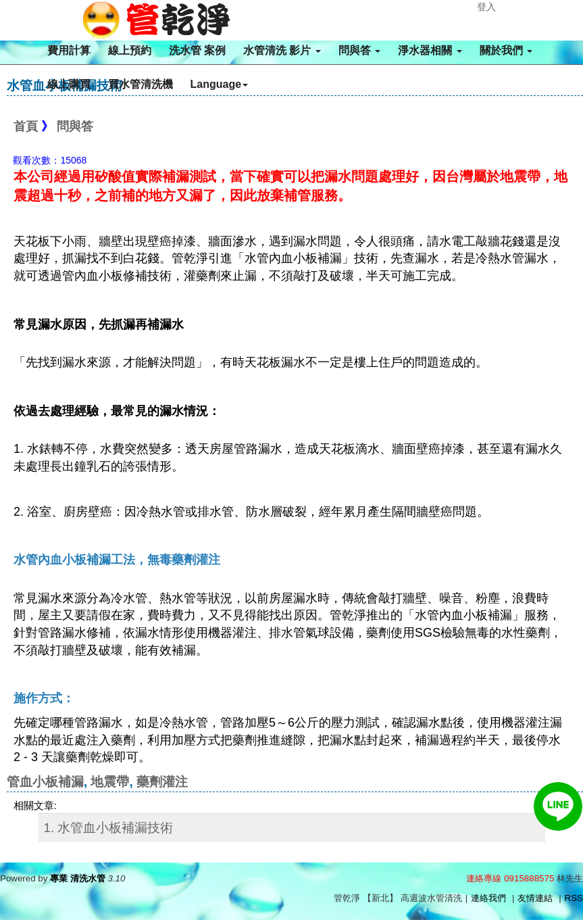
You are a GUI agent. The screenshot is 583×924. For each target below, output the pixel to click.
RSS (574, 898)
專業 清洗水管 (78, 878)
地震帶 (110, 782)
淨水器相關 (430, 50)
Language (220, 84)
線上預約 (130, 50)
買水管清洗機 (141, 84)
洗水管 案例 (197, 50)
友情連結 (535, 898)
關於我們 (506, 50)
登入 (486, 7)
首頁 (26, 126)
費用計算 (69, 50)
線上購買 (69, 84)
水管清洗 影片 (282, 50)
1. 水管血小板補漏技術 (109, 828)
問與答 (359, 50)
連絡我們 (488, 898)
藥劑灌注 (162, 782)
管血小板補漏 (45, 782)
